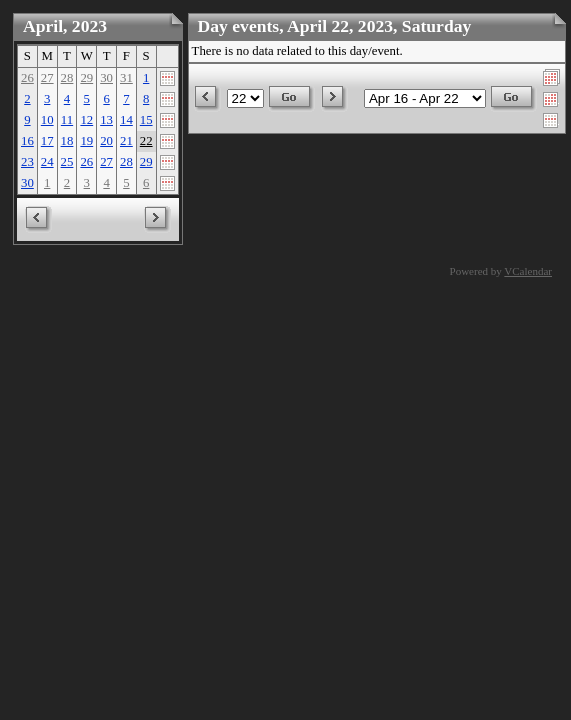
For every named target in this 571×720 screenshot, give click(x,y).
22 (146, 141)
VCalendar (528, 271)
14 (126, 120)
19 (86, 141)
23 (27, 162)
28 (67, 78)
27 (47, 78)
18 (67, 141)
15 (146, 120)
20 (106, 141)
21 (126, 141)
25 (67, 162)
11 (67, 120)
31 (126, 78)
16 (27, 141)
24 (47, 162)
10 (47, 120)
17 (47, 141)
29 (86, 78)
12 (86, 120)
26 (27, 78)
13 (106, 120)
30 (106, 78)
